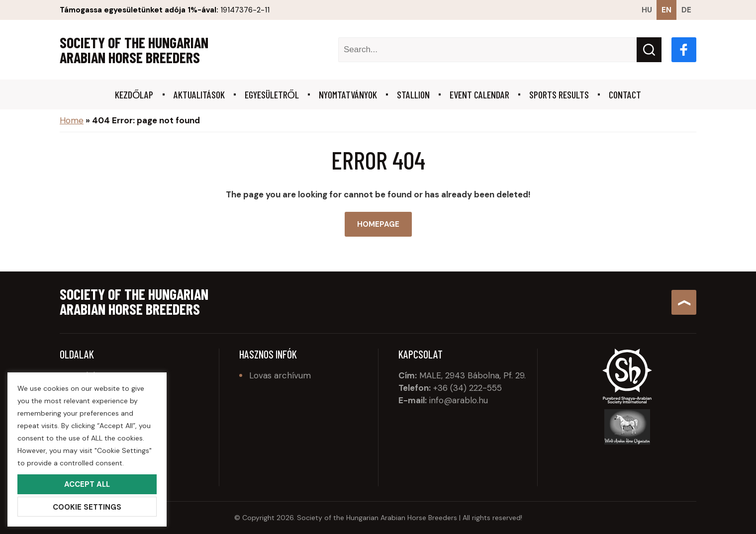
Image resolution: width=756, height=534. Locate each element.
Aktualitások (199, 94)
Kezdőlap (134, 94)
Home (72, 120)
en (666, 10)
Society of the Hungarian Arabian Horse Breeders (134, 50)
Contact (625, 94)
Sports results (559, 94)
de (686, 10)
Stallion (413, 94)
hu (647, 10)
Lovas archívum (280, 375)
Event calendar (479, 94)
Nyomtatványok (348, 94)
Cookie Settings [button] (87, 507)
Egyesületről (272, 94)
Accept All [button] (87, 484)
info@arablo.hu (459, 400)
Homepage (378, 224)
